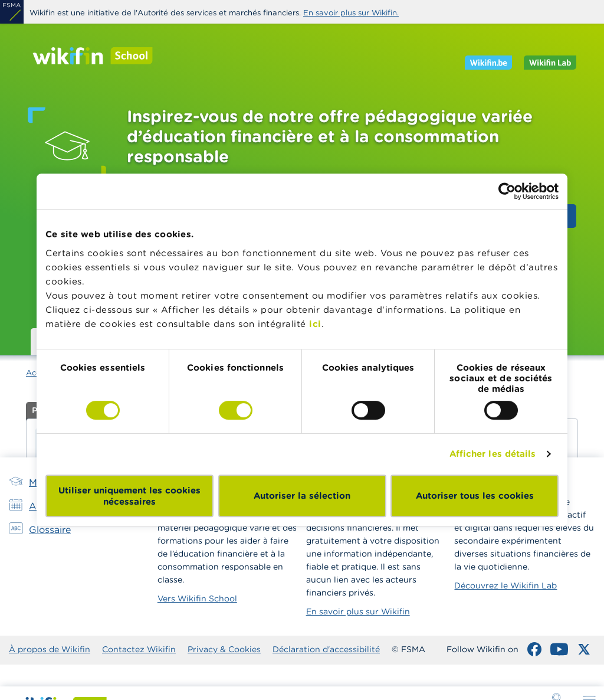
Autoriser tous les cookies (475, 495)
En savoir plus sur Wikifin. (351, 13)
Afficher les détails (493, 454)
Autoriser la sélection (302, 495)
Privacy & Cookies (224, 649)
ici (315, 324)
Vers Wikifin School (197, 598)
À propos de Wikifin (50, 649)
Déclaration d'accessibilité (326, 649)
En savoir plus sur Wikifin (358, 611)
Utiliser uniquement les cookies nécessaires (129, 496)
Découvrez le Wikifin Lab (505, 585)
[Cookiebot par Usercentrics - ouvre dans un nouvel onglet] (507, 191)
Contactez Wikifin (139, 649)
